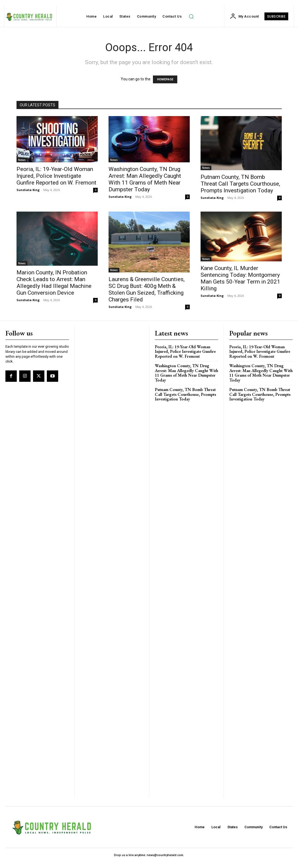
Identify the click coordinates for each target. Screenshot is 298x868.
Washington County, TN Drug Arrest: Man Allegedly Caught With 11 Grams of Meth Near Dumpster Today (145, 179)
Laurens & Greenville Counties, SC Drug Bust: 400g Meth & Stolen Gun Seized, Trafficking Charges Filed (147, 289)
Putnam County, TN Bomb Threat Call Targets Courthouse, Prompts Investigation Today (240, 184)
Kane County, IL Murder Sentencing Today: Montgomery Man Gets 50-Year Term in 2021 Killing (240, 278)
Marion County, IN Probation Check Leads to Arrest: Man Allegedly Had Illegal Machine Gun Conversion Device (54, 283)
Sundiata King (28, 190)
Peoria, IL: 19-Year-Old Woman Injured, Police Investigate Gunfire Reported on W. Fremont (56, 176)
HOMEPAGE (165, 79)
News (22, 160)
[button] (191, 17)
